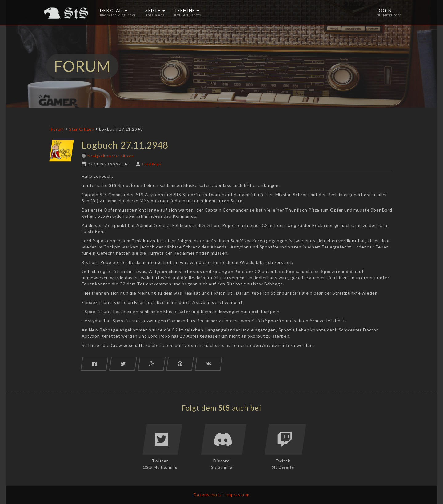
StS (224, 408)
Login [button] (389, 12)
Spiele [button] (155, 12)
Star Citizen (82, 129)
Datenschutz (207, 495)
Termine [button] (188, 12)
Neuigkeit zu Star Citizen (111, 156)
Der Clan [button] (118, 12)
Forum (57, 129)
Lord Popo (152, 164)
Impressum (237, 495)
